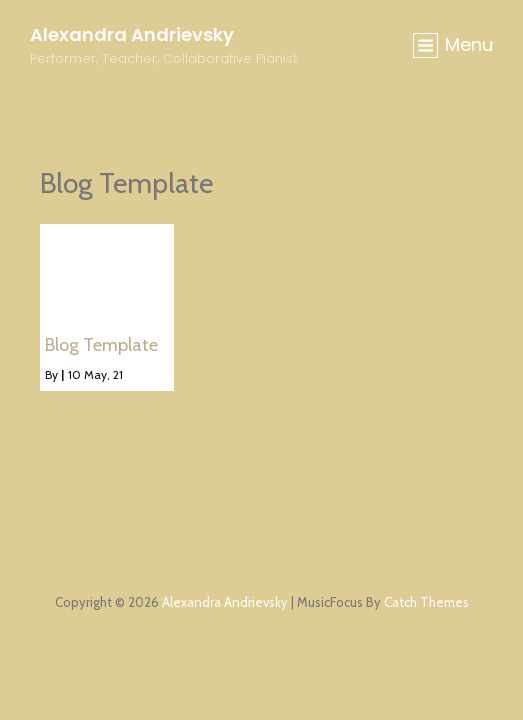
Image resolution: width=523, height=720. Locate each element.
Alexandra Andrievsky (132, 34)
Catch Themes (426, 602)
